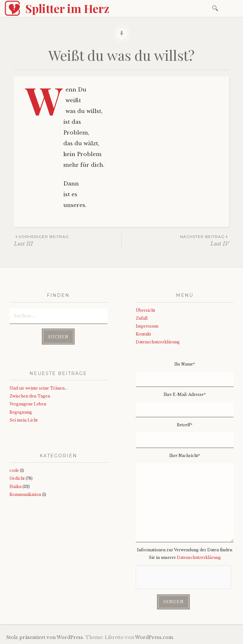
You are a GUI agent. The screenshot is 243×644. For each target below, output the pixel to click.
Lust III (68, 240)
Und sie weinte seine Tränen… (38, 388)
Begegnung (21, 412)
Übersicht (145, 310)
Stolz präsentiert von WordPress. (45, 637)
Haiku (16, 487)
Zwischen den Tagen (30, 396)
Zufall (142, 318)
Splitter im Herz (67, 8)
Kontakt (143, 334)
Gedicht (17, 478)
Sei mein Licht (24, 420)
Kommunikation (25, 494)
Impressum (147, 326)
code (14, 470)
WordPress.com (154, 637)
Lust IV (175, 240)
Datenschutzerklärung (158, 342)
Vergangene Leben (28, 404)
